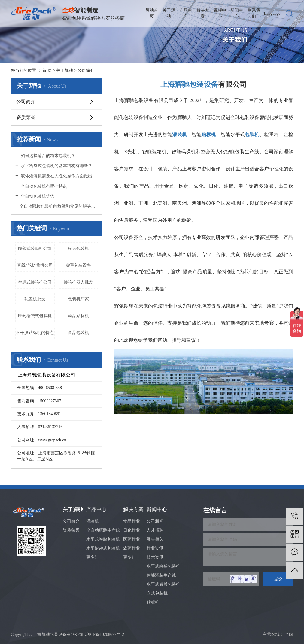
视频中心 (220, 13)
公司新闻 (155, 521)
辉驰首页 (152, 13)
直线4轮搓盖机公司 (35, 265)
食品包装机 (78, 333)
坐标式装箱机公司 (35, 282)
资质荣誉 (26, 117)
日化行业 (132, 530)
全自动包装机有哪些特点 (43, 186)
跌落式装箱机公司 (35, 248)
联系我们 (254, 13)
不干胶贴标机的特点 (35, 333)
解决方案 (203, 13)
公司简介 (26, 101)
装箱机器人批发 (78, 282)
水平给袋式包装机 (103, 548)
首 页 (47, 71)
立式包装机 (157, 593)
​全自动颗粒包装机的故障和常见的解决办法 (59, 206)
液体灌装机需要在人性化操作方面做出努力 (59, 176)
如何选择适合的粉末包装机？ (47, 156)
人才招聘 (155, 530)
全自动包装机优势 (37, 196)
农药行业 (132, 548)
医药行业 (132, 539)
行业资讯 (155, 548)
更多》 (93, 557)
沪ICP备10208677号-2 (104, 635)
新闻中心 (237, 13)
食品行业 (132, 521)
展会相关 (155, 539)
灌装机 (93, 521)
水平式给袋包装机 (163, 566)
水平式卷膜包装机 (103, 539)
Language (272, 13)
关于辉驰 (169, 13)
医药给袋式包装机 (35, 316)
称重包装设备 (78, 265)
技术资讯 (155, 557)
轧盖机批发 (35, 299)
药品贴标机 (78, 316)
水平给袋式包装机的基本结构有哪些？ (56, 166)
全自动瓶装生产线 (103, 530)
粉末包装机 (78, 248)
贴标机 (153, 602)
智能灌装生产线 (161, 575)
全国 (289, 635)
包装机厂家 (78, 299)
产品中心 (186, 13)
